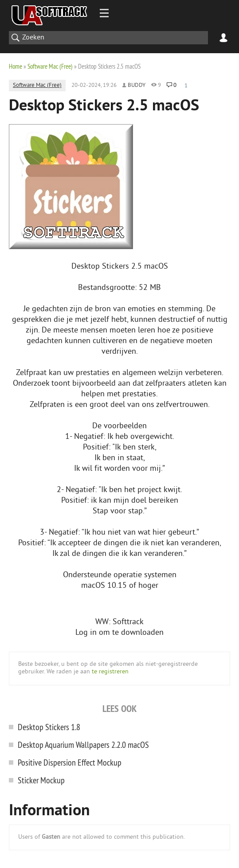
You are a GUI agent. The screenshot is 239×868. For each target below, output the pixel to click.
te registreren (110, 672)
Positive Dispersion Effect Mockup (70, 762)
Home (16, 66)
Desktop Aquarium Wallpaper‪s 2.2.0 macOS (83, 745)
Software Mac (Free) (50, 66)
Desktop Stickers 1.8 (49, 727)
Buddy (137, 86)
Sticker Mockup (41, 780)
